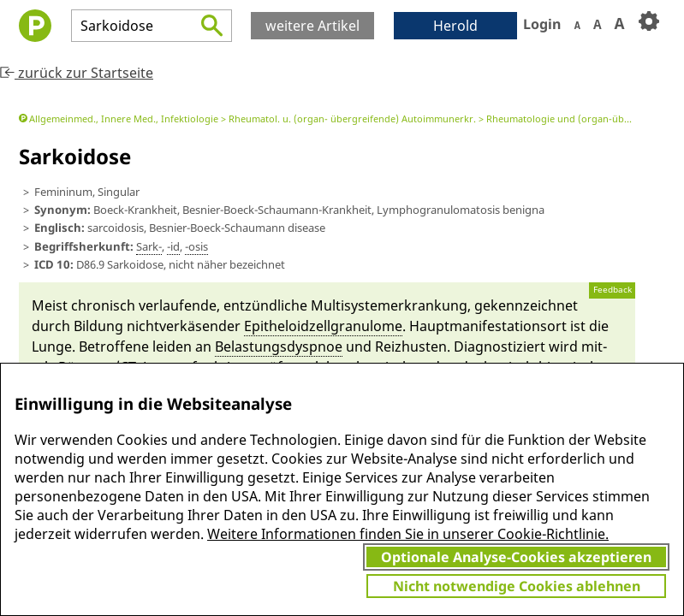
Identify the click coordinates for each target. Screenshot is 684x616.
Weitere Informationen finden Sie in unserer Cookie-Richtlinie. (408, 534)
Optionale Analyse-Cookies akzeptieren (516, 557)
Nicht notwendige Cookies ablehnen (517, 586)
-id (173, 246)
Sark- (149, 246)
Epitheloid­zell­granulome (323, 326)
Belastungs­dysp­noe (279, 346)
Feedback (613, 290)
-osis (196, 246)
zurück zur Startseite (77, 73)
